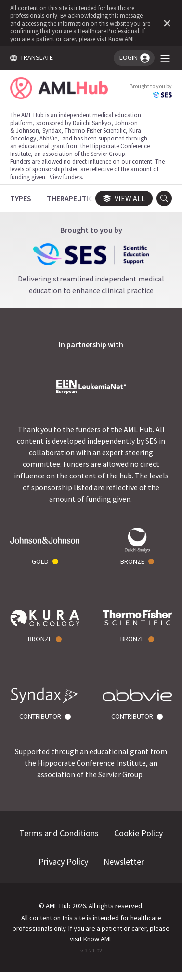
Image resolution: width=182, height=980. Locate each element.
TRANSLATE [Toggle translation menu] (31, 57)
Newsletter (124, 861)
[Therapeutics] (72, 198)
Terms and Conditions (59, 833)
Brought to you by (151, 91)
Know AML (122, 39)
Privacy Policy (63, 861)
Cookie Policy (138, 833)
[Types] (21, 198)
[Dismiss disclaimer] (165, 23)
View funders (66, 177)
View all (124, 198)
